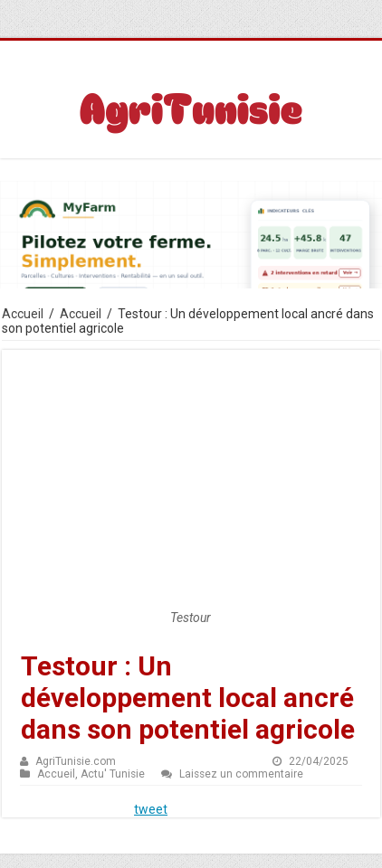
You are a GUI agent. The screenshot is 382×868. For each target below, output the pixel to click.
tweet (151, 809)
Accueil (23, 314)
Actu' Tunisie (113, 774)
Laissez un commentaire (241, 774)
